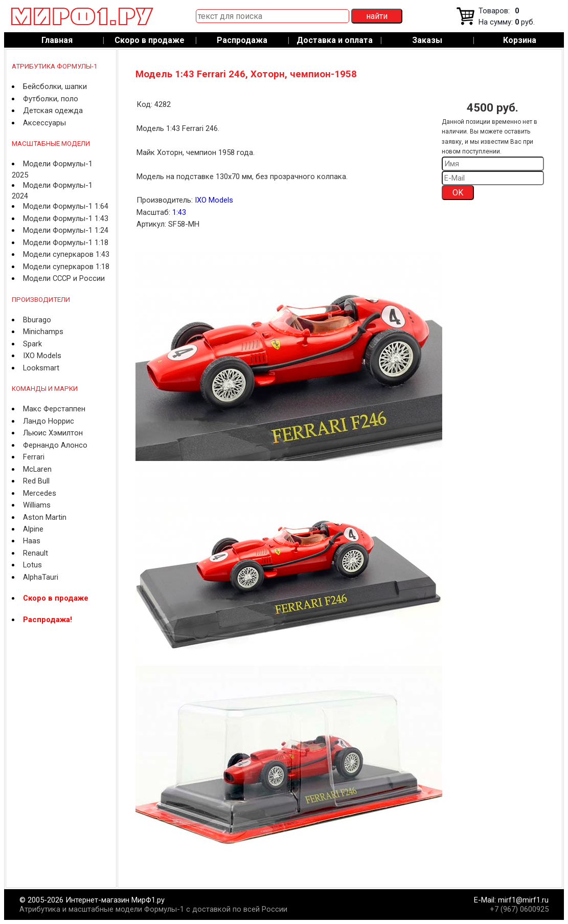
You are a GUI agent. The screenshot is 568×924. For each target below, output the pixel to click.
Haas (32, 541)
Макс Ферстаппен (54, 409)
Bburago (37, 320)
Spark (32, 344)
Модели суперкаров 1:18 (66, 267)
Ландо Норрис (49, 421)
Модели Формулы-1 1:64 (66, 206)
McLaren (37, 469)
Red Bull (36, 481)
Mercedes (40, 493)
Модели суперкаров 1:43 (66, 254)
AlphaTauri (41, 577)
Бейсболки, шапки (55, 86)
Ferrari (34, 457)
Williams (37, 505)
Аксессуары (44, 123)
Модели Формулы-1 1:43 (66, 218)
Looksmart (41, 368)
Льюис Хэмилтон (53, 433)
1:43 (179, 212)
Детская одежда (53, 111)
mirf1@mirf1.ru (523, 900)
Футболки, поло (51, 99)
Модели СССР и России (64, 278)
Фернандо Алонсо (55, 445)
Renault (36, 553)
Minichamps (43, 332)
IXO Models (42, 356)
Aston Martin (45, 517)
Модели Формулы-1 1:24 (66, 230)
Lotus (32, 565)
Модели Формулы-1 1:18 (66, 243)
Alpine (33, 529)
